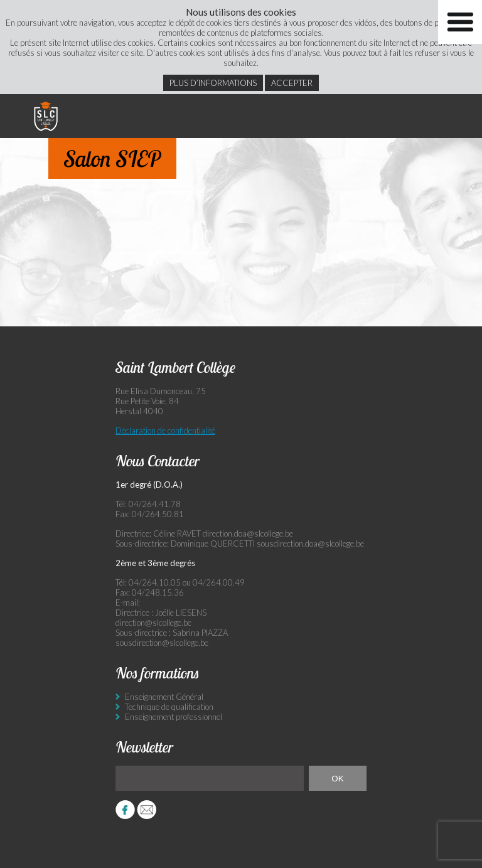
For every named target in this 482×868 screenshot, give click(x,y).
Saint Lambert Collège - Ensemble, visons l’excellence (46, 116)
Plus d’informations (213, 83)
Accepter (292, 83)
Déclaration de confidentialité (165, 431)
